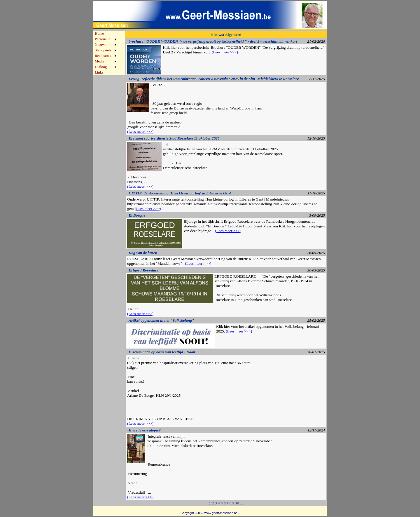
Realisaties (103, 56)
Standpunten (104, 50)
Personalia (103, 39)
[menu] (105, 53)
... (242, 503)
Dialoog (101, 67)
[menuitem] (105, 34)
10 (237, 503)
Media (100, 61)
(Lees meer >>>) (225, 52)
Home (99, 34)
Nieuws (100, 45)
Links (99, 72)
